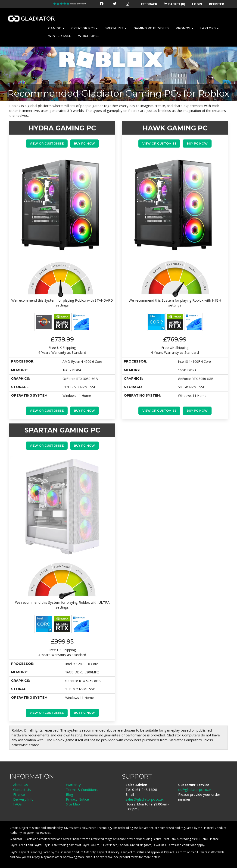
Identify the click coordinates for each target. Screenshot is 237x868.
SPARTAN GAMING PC (62, 430)
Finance (19, 794)
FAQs (17, 804)
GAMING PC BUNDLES (151, 28)
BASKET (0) (175, 4)
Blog (70, 794)
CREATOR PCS (84, 28)
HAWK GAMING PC (175, 128)
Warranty (73, 785)
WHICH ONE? (89, 36)
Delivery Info (23, 799)
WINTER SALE (60, 36)
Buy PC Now (84, 143)
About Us (21, 785)
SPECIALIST (116, 28)
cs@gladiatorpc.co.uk (195, 789)
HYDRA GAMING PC (62, 128)
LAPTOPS (209, 28)
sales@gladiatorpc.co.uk (144, 799)
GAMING (56, 28)
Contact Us (22, 789)
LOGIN (197, 4)
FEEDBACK (149, 4)
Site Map (73, 804)
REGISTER (217, 4)
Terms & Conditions (82, 789)
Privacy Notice (77, 799)
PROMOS (184, 28)
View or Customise (47, 143)
